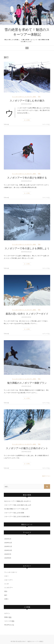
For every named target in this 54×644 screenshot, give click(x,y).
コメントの (9, 621)
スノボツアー (29, 97)
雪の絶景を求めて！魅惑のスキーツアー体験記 (27, 32)
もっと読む (27, 120)
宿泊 (6, 591)
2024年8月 (8, 558)
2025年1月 (8, 539)
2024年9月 (8, 554)
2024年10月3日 (26, 452)
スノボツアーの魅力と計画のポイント (27, 448)
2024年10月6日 (26, 386)
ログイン (7, 613)
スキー (6, 576)
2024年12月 (8, 543)
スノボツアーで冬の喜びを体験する (27, 178)
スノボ (6, 584)
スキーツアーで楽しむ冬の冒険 (14, 513)
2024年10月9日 (26, 317)
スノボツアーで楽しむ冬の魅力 (27, 100)
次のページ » (46, 476)
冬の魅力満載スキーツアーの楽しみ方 (16, 509)
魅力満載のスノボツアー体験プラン (27, 383)
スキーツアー (9, 580)
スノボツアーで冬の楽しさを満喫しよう (27, 248)
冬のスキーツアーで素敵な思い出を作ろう (18, 501)
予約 (39, 97)
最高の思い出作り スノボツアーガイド (27, 314)
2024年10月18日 (26, 104)
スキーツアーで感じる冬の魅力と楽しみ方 (18, 505)
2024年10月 (8, 550)
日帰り (6, 599)
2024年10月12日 (26, 252)
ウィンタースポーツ (18, 97)
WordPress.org (9, 625)
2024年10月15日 (26, 181)
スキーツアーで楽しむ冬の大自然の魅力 (17, 516)
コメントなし (46, 124)
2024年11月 (8, 546)
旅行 (35, 97)
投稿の (8, 617)
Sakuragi (6, 124)
